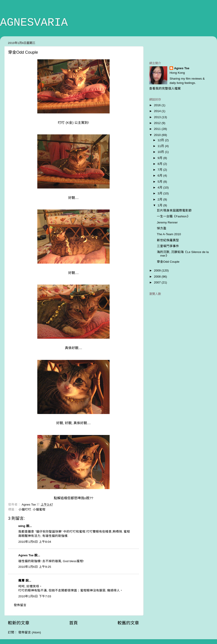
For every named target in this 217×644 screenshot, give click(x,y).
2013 (158, 117)
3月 (160, 193)
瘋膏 (21, 581)
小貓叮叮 (25, 509)
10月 (161, 152)
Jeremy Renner (167, 222)
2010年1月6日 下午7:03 (35, 596)
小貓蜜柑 (39, 509)
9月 (160, 158)
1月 (160, 205)
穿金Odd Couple (168, 262)
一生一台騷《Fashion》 (173, 216)
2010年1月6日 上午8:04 (35, 542)
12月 (161, 140)
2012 (158, 123)
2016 (158, 105)
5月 (160, 182)
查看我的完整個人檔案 (165, 89)
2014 (158, 111)
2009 (158, 270)
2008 (158, 277)
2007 (158, 282)
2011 (158, 129)
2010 (158, 135)
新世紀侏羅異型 (168, 240)
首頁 (73, 623)
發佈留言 (20, 605)
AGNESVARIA (34, 23)
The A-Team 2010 (169, 234)
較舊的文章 (128, 623)
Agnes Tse (26, 555)
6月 (160, 176)
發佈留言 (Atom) (30, 632)
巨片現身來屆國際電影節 (174, 210)
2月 (160, 199)
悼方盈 (162, 228)
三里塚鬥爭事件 (168, 246)
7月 (160, 170)
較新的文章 (19, 623)
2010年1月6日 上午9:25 (35, 567)
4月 (160, 187)
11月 (161, 146)
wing (22, 526)
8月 (160, 164)
